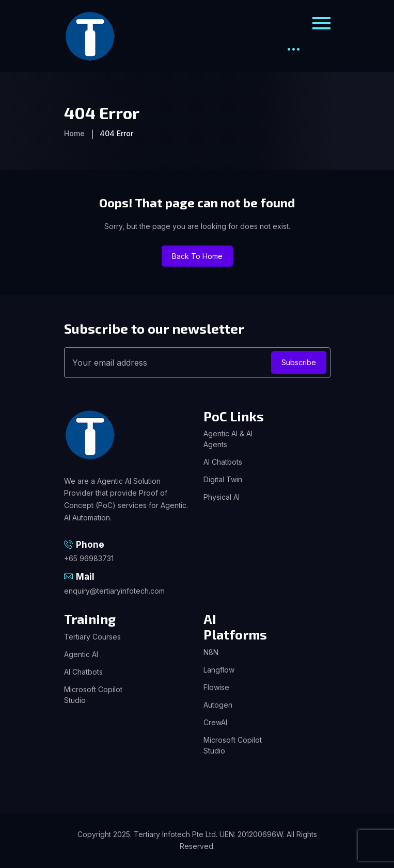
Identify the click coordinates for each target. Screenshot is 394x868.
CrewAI (215, 722)
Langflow (219, 670)
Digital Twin (223, 479)
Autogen (218, 705)
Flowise (216, 687)
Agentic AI (81, 654)
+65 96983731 (89, 558)
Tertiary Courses (92, 637)
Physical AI (222, 497)
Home (74, 133)
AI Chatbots (223, 462)
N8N (211, 652)
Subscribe (299, 362)
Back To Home (197, 256)
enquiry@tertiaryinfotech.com (114, 591)
